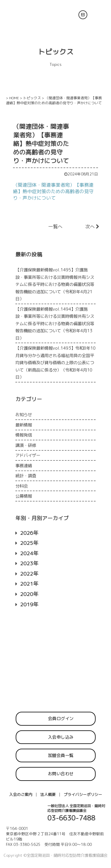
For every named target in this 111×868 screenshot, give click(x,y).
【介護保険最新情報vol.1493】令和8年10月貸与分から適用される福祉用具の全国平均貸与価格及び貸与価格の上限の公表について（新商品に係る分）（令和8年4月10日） (55, 363)
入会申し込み (61, 737)
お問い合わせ (61, 774)
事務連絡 (24, 466)
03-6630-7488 (71, 818)
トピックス (32, 98)
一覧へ (55, 227)
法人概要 (48, 794)
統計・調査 (26, 476)
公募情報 (24, 496)
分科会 (22, 486)
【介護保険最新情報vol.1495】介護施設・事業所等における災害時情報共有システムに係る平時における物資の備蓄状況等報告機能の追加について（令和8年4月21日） (55, 284)
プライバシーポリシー (83, 794)
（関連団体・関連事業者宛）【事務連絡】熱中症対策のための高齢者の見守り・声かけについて (53, 192)
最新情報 (24, 425)
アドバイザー (28, 455)
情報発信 (24, 435)
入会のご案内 (21, 794)
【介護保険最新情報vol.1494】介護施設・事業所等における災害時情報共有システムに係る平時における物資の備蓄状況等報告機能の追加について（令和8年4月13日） (55, 324)
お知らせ (24, 415)
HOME (14, 98)
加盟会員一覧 (61, 755)
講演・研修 (26, 445)
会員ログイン (61, 719)
